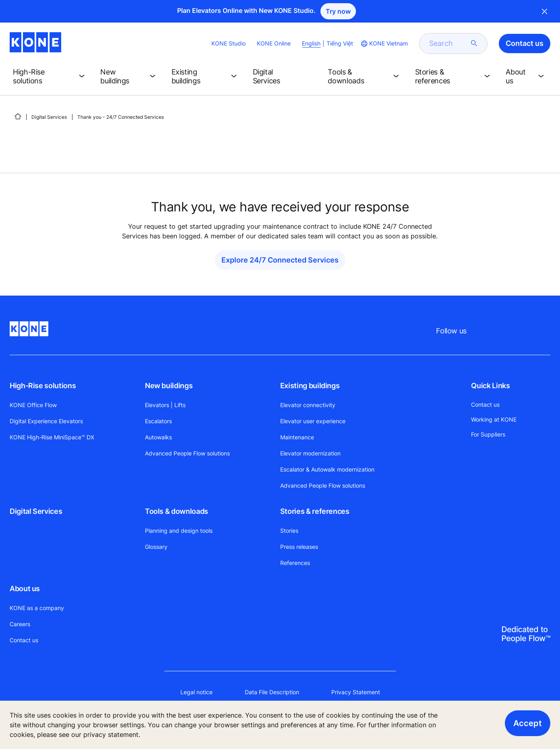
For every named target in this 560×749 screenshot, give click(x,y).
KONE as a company (37, 608)
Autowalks (158, 437)
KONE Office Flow (33, 405)
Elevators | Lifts (165, 405)
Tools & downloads (177, 511)
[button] (50, 77)
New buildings (169, 386)
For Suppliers (488, 434)
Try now (338, 11)
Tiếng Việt (340, 43)
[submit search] (474, 43)
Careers (20, 624)
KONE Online (274, 43)
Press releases (299, 547)
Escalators (158, 421)
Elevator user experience (313, 421)
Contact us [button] (525, 43)
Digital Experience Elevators (46, 421)
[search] (448, 43)
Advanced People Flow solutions (187, 453)
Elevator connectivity (308, 405)
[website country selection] (384, 43)
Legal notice (196, 692)
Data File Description (272, 692)
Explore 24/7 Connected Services (280, 260)
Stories (289, 531)
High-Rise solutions (43, 386)
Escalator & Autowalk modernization (327, 469)
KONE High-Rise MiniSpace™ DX (52, 437)
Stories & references (315, 511)
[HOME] (18, 116)
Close (545, 11)
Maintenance (297, 437)
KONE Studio (228, 43)
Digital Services (49, 117)
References (295, 563)
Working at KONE (494, 419)
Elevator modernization (310, 453)
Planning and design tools (179, 531)
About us (25, 589)
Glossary (156, 547)
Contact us (24, 640)
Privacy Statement (356, 692)
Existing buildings (310, 386)
